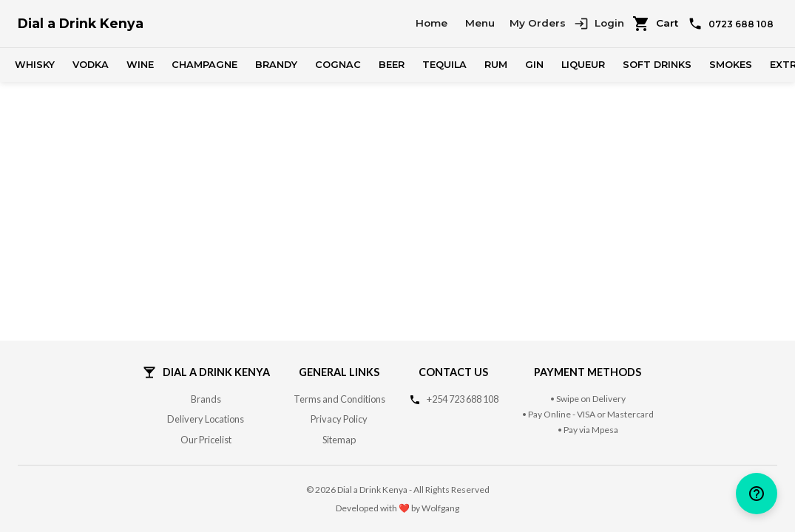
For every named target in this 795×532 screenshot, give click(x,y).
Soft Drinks (657, 65)
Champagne (204, 65)
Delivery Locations (206, 419)
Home (432, 23)
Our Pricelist (206, 440)
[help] (757, 494)
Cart (655, 24)
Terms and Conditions (339, 399)
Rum (496, 65)
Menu (480, 23)
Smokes (731, 65)
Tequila (444, 65)
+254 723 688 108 (463, 399)
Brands (206, 399)
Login (599, 24)
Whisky (35, 65)
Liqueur (583, 65)
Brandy (276, 65)
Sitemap (339, 440)
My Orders (538, 23)
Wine (140, 65)
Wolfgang (440, 508)
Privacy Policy (339, 419)
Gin (534, 65)
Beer (392, 65)
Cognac (338, 65)
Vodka (91, 65)
